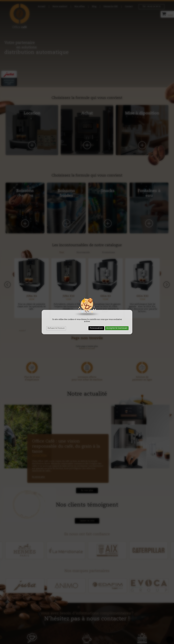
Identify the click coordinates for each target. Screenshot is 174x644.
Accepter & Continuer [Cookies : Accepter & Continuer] (117, 328)
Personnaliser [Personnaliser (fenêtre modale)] (96, 328)
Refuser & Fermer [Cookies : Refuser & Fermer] (56, 328)
